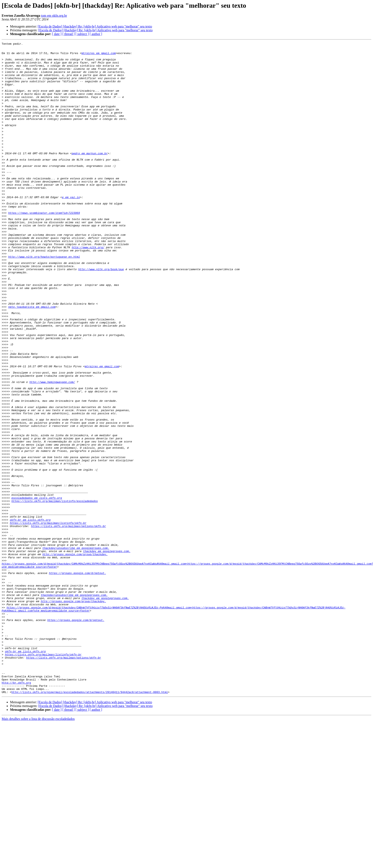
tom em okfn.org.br (54, 16)
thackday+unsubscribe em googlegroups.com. (76, 649)
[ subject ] (82, 34)
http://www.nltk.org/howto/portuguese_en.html (44, 300)
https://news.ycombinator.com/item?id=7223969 (44, 247)
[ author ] (96, 34)
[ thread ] (69, 34)
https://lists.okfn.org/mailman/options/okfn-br (68, 623)
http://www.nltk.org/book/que (101, 315)
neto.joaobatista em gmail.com (32, 360)
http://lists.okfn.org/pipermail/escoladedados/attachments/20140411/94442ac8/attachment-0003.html (90, 822)
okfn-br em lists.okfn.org (30, 616)
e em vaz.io (71, 228)
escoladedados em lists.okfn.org (37, 589)
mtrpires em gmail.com (99, 56)
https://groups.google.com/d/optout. (77, 679)
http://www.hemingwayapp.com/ (52, 450)
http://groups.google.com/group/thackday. (75, 657)
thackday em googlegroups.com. (107, 653)
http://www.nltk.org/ (88, 289)
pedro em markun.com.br (90, 176)
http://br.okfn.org (16, 811)
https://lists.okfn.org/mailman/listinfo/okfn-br (48, 619)
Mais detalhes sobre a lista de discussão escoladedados (38, 849)
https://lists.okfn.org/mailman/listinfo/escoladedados (55, 593)
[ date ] (57, 34)
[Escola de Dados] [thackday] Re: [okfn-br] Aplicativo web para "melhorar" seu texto (95, 26)
